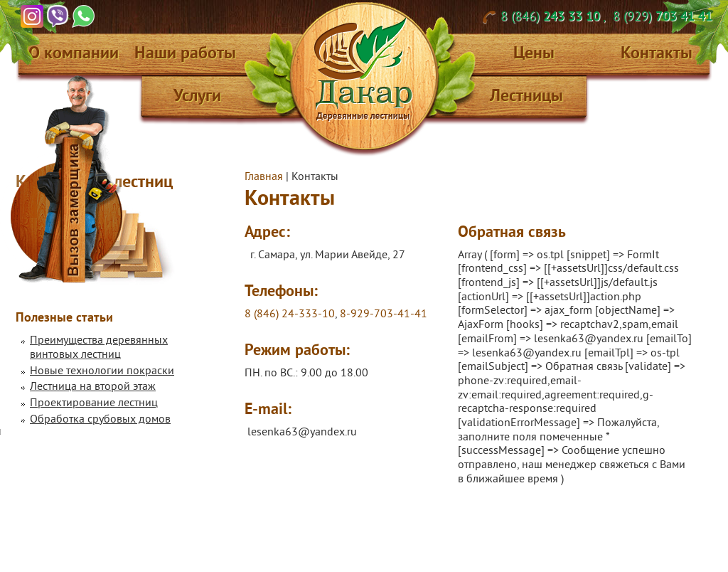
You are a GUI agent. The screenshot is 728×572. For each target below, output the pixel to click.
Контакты (657, 52)
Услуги (197, 95)
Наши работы (185, 52)
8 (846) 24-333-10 (290, 314)
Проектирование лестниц (94, 403)
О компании (74, 52)
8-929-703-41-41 (384, 314)
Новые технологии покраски (102, 371)
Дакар (364, 69)
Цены (534, 52)
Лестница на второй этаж (93, 387)
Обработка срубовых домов (100, 420)
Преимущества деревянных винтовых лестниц (99, 348)
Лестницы (526, 95)
